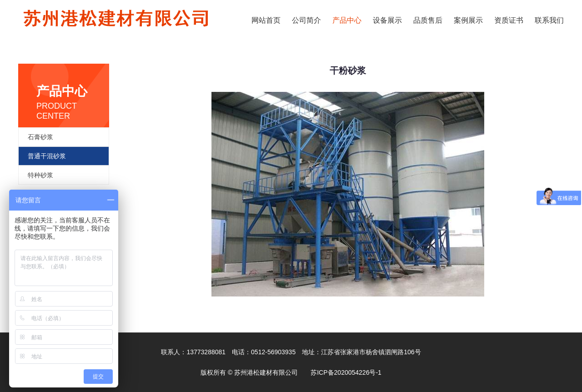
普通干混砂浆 (47, 156)
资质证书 (509, 20)
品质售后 (428, 20)
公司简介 (306, 20)
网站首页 (266, 20)
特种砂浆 (40, 175)
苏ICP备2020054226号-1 (346, 372)
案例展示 (468, 20)
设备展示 (387, 20)
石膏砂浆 (40, 137)
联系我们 (549, 20)
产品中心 (347, 20)
